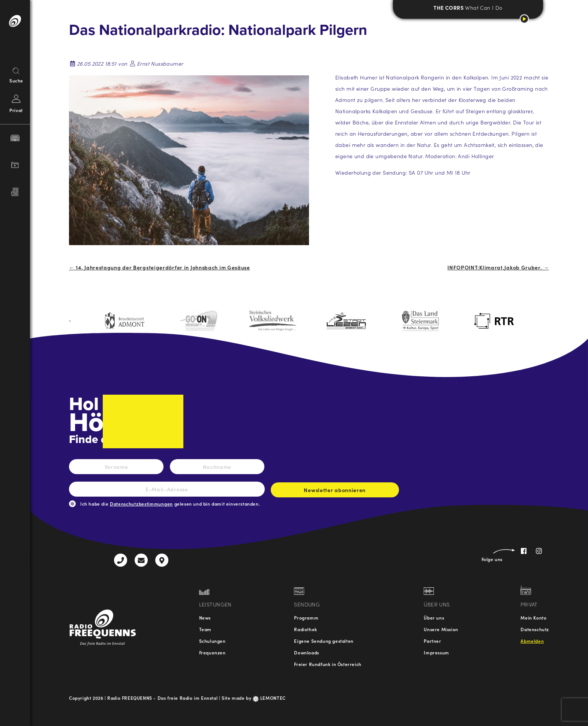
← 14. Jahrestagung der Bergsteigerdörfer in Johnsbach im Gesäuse (160, 267)
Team (205, 629)
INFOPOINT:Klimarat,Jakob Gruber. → (498, 267)
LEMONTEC (269, 698)
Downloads (306, 652)
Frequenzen (212, 652)
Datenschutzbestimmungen (141, 504)
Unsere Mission (441, 629)
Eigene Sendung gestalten (324, 641)
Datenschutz (535, 629)
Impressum (436, 652)
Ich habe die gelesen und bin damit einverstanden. (170, 504)
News (205, 617)
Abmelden (532, 641)
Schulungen (212, 641)
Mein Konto (533, 617)
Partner (432, 641)
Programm (306, 617)
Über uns (434, 617)
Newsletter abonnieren (335, 492)
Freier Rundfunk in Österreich (328, 664)
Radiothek (305, 629)
